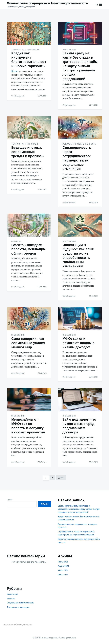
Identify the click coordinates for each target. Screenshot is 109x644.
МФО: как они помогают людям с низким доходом (78, 343)
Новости (16, 241)
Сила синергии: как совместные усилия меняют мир (28, 343)
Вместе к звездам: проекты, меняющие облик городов (29, 249)
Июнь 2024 (63, 575)
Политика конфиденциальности (18, 625)
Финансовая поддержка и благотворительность (47, 3)
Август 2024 (63, 566)
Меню (101, 5)
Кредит (15, 71)
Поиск (10, 500)
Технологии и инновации (25, 50)
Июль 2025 (63, 562)
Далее (61, 478)
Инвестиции (69, 50)
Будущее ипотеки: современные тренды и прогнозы (28, 152)
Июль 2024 (63, 570)
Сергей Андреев (18, 96)
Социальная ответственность (79, 144)
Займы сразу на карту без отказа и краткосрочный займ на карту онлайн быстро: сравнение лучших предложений (80, 66)
